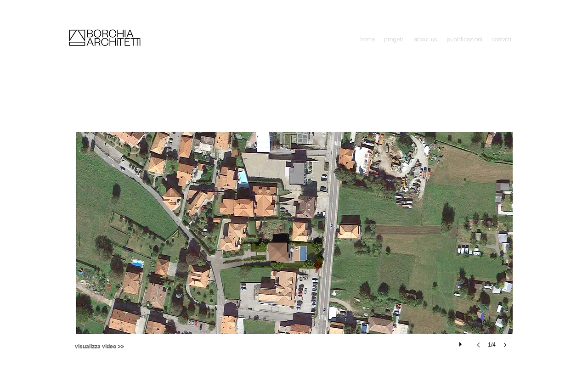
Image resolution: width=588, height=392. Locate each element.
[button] (394, 39)
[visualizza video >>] (99, 347)
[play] (462, 342)
